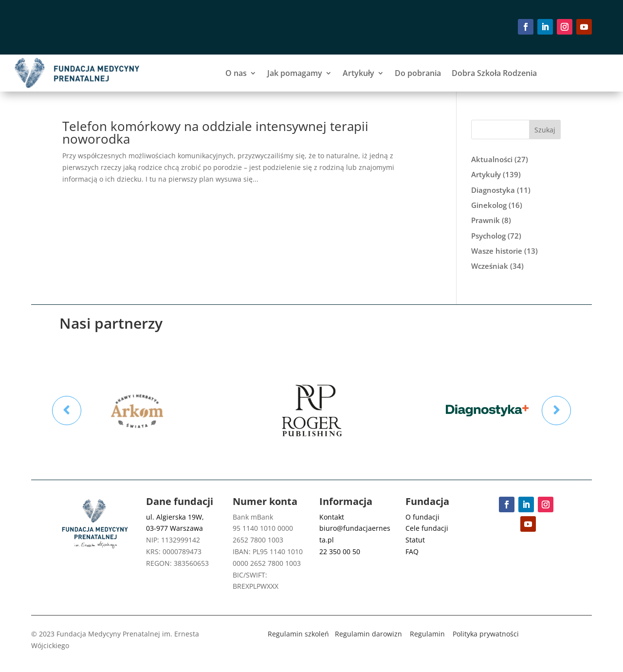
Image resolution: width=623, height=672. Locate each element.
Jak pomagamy (295, 73)
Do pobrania (418, 73)
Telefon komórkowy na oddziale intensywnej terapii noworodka (215, 132)
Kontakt (332, 517)
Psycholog (488, 236)
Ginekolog (489, 205)
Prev (67, 411)
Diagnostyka (493, 190)
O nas (236, 73)
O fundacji (422, 517)
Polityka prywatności (486, 634)
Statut (415, 540)
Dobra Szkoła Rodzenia (494, 73)
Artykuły (358, 73)
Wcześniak (490, 266)
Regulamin (427, 634)
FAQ (412, 551)
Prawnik (486, 220)
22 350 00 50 (340, 551)
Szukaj (545, 130)
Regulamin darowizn (368, 634)
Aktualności (492, 159)
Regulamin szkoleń (298, 634)
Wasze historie (497, 251)
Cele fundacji (427, 528)
